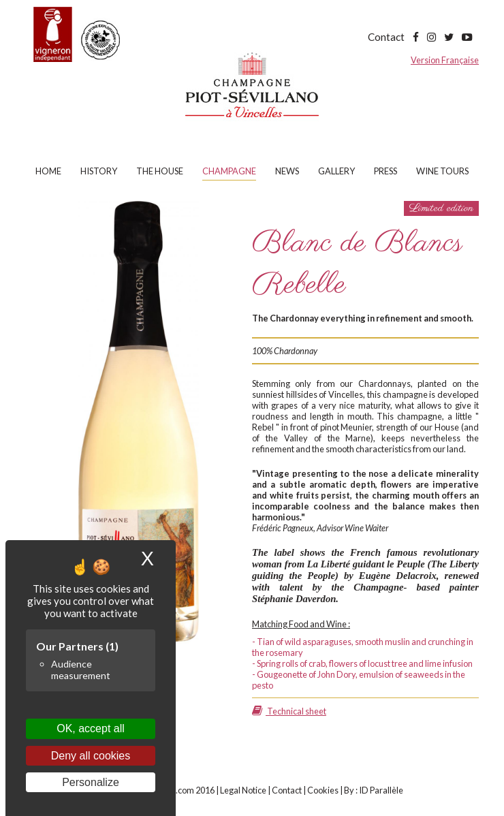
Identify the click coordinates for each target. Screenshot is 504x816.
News (287, 171)
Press (385, 171)
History (99, 171)
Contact (386, 37)
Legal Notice (243, 790)
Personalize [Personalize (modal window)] (91, 782)
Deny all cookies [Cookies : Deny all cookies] (91, 756)
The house (160, 171)
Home (48, 171)
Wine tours (442, 171)
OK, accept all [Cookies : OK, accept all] (91, 728)
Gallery (336, 171)
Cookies (323, 790)
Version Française (445, 60)
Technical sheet (289, 711)
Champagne (229, 171)
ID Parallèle (381, 790)
